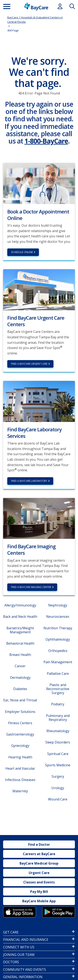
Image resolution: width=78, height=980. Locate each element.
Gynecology (20, 746)
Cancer (20, 666)
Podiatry (58, 704)
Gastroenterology (20, 734)
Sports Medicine (58, 765)
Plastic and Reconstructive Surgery (58, 689)
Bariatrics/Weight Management (20, 630)
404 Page (13, 30)
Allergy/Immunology (20, 605)
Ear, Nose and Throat (20, 700)
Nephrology (58, 605)
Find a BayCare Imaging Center (31, 587)
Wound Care (58, 799)
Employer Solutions (20, 712)
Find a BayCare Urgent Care (29, 364)
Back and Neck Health (20, 617)
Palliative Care (58, 674)
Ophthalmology (58, 639)
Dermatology (20, 677)
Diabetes (20, 689)
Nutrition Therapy (58, 628)
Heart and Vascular (20, 768)
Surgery (58, 776)
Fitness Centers (20, 723)
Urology (58, 788)
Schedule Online (22, 252)
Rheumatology (58, 731)
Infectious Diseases (20, 780)
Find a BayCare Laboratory (29, 481)
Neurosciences (58, 617)
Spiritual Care (58, 754)
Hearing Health (20, 757)
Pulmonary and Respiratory (58, 718)
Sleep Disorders (58, 742)
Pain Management (58, 662)
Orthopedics (58, 651)
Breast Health (20, 655)
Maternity (20, 791)
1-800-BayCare (46, 141)
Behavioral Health (20, 643)
